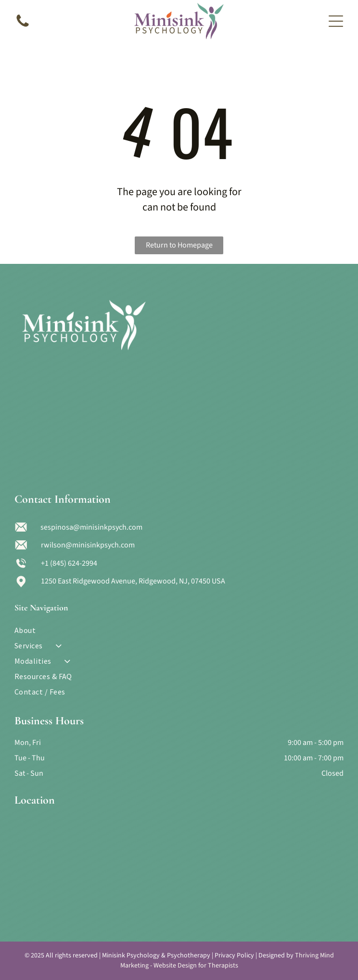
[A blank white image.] (23, 26)
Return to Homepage (179, 245)
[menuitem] (179, 630)
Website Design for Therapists (196, 966)
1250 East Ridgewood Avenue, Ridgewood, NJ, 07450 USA (133, 581)
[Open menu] (336, 21)
